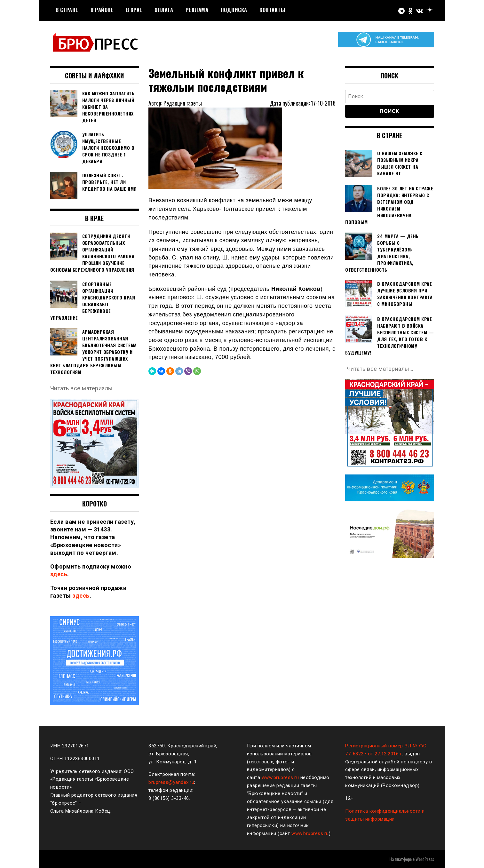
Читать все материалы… (84, 388)
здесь (59, 574)
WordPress (425, 859)
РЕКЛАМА (197, 10)
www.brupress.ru (280, 777)
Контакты (272, 10)
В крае (134, 10)
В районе (102, 10)
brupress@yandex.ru (171, 782)
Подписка (234, 10)
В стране (67, 10)
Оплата (164, 10)
